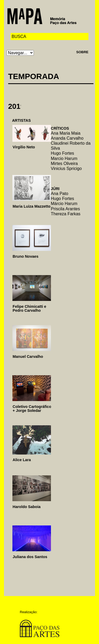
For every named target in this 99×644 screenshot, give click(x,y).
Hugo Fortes (63, 153)
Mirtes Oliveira (64, 164)
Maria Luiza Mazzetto (32, 206)
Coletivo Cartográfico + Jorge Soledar (32, 409)
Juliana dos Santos (30, 557)
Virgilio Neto (24, 147)
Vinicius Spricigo (66, 169)
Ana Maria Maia (66, 133)
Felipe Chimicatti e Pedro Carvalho (29, 309)
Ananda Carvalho (67, 138)
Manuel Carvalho (28, 357)
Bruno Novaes (26, 256)
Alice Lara (22, 460)
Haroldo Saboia (27, 507)
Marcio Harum (64, 158)
